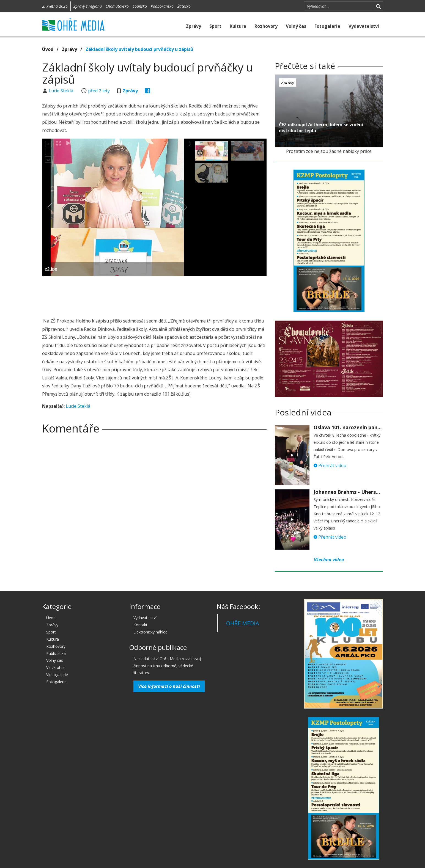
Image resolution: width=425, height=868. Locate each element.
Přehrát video (330, 465)
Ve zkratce (55, 667)
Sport (215, 26)
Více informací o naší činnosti (169, 686)
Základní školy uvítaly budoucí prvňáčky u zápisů (139, 49)
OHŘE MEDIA (243, 623)
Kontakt (140, 625)
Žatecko (184, 6)
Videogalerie (57, 675)
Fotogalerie (327, 26)
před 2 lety (99, 91)
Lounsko (140, 6)
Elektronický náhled (150, 632)
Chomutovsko (117, 6)
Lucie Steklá (61, 91)
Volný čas (296, 26)
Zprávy (194, 26)
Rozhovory (266, 26)
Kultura (238, 26)
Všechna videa (329, 560)
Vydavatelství (364, 26)
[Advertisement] (154, 295)
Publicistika (56, 653)
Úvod (48, 49)
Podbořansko (162, 6)
